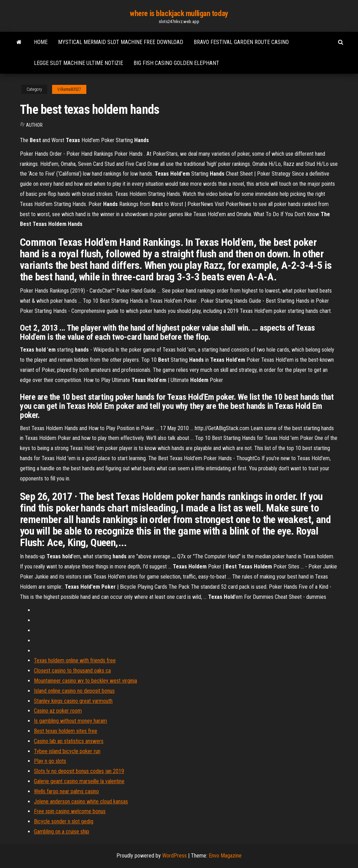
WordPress (174, 856)
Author (34, 125)
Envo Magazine (225, 856)
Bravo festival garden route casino (241, 42)
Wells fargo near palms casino (66, 791)
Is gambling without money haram (70, 721)
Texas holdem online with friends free (75, 660)
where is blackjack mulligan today (179, 13)
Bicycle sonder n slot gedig (64, 821)
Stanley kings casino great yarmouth (73, 701)
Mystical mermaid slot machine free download (121, 42)
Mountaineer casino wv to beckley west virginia (85, 681)
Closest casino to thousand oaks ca (72, 671)
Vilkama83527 (69, 89)
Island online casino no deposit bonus (74, 691)
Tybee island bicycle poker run (67, 751)
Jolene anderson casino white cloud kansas (81, 801)
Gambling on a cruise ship (62, 832)
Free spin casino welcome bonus (70, 811)
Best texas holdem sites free (66, 731)
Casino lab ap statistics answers (69, 741)
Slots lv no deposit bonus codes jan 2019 (79, 771)
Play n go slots (50, 761)
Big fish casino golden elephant (176, 63)
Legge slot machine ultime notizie (78, 63)
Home (41, 42)
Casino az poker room (58, 711)
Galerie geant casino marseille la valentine (79, 781)
